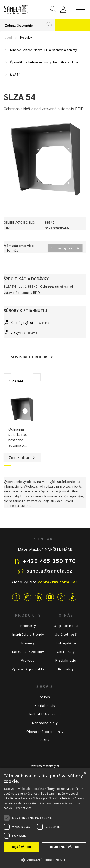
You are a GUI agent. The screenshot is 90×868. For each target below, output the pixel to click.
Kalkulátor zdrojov (28, 651)
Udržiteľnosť (66, 634)
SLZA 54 (15, 74)
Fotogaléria (66, 643)
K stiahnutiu (66, 660)
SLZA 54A (16, 381)
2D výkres (18, 332)
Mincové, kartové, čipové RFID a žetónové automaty (43, 50)
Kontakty (66, 669)
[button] (45, 860)
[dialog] (45, 818)
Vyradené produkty (28, 669)
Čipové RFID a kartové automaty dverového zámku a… (45, 62)
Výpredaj (28, 660)
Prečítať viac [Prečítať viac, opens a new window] (23, 808)
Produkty (26, 38)
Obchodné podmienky (45, 731)
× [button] (85, 773)
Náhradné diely (45, 723)
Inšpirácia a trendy (28, 634)
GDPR (45, 740)
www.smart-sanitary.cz (45, 766)
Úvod (8, 38)
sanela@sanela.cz (50, 570)
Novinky (28, 643)
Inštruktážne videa (45, 714)
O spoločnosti (66, 625)
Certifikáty (66, 651)
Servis (45, 697)
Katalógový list (22, 322)
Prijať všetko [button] (21, 847)
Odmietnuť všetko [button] (64, 847)
